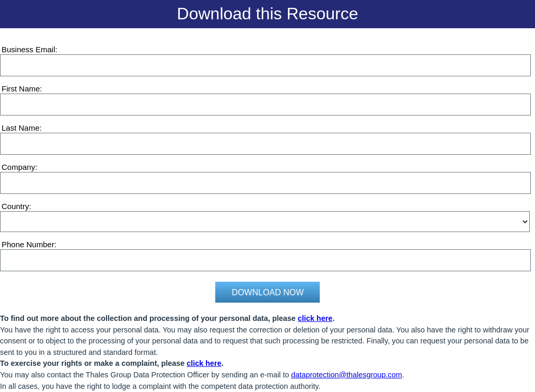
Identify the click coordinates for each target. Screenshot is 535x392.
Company (18, 167)
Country (15, 206)
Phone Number (28, 244)
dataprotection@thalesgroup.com (346, 375)
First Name (21, 89)
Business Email (28, 49)
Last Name (21, 128)
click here (315, 318)
